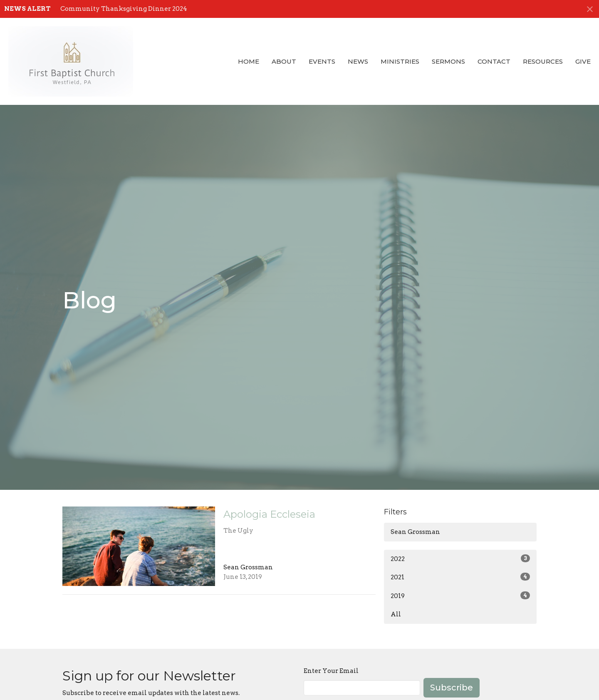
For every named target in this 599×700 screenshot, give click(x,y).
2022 (460, 559)
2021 (460, 577)
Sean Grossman (415, 532)
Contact (494, 61)
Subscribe (452, 688)
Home (249, 61)
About (284, 61)
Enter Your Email (331, 671)
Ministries (400, 61)
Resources (543, 61)
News (358, 61)
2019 (460, 596)
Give (583, 61)
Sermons (448, 61)
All (396, 614)
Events (322, 61)
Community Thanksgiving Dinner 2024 (124, 9)
